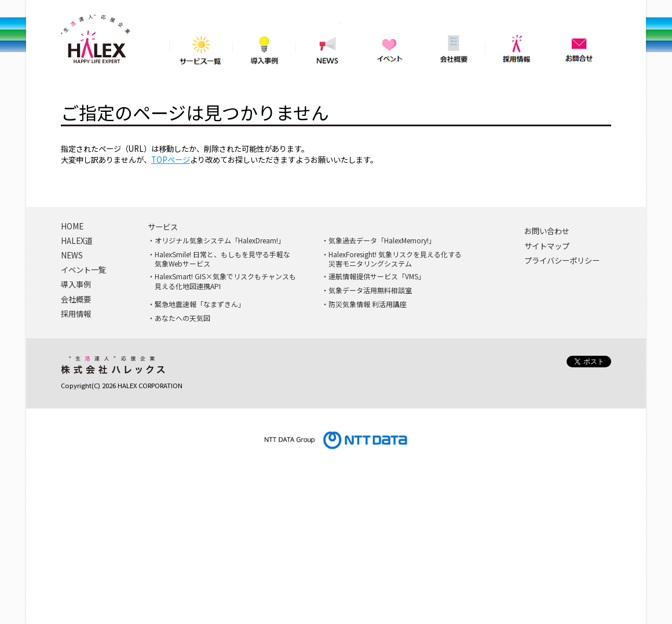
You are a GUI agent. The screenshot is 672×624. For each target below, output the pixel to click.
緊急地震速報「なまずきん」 (200, 304)
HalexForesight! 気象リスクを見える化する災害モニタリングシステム (395, 259)
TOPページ (171, 160)
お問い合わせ (547, 231)
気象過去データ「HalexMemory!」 (382, 240)
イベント (390, 46)
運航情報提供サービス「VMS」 (377, 276)
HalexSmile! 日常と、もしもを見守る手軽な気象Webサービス (222, 259)
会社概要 (453, 46)
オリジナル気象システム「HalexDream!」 (220, 240)
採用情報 (516, 46)
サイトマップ (547, 246)
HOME (72, 227)
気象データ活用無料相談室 (370, 290)
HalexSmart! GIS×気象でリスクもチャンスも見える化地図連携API (225, 281)
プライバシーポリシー (562, 261)
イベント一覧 (83, 270)
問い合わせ (580, 46)
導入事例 (264, 46)
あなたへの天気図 (182, 318)
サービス (163, 227)
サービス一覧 (201, 46)
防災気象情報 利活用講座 (368, 304)
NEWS (327, 46)
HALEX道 (77, 241)
